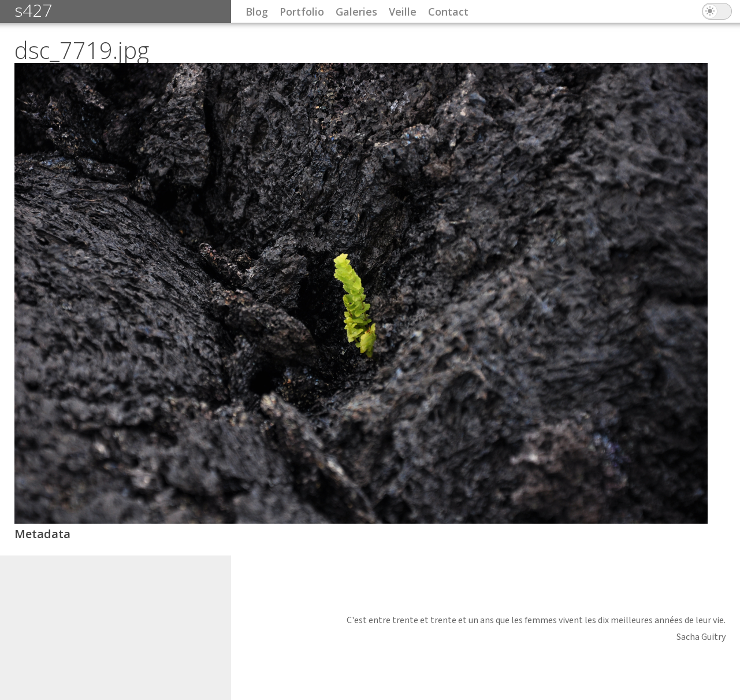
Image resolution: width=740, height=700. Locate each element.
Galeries (356, 12)
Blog (257, 12)
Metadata (42, 534)
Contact (448, 12)
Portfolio (302, 12)
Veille (403, 12)
